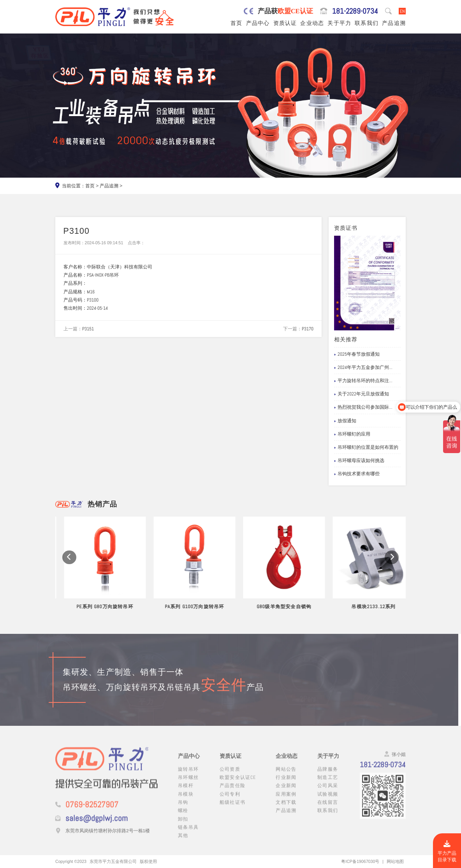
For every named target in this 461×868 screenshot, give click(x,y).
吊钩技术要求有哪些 (357, 474)
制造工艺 (328, 783)
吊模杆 (186, 792)
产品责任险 (232, 792)
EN (402, 11)
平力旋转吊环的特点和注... (363, 381)
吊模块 (186, 800)
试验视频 (328, 800)
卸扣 (183, 825)
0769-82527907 (92, 811)
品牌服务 (328, 775)
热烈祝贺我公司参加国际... (363, 407)
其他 (183, 841)
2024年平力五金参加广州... (363, 368)
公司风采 (328, 792)
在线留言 (328, 808)
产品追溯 (394, 23)
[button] (69, 566)
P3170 (308, 329)
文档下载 (286, 808)
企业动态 (312, 23)
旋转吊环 (188, 775)
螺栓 (183, 817)
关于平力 (339, 23)
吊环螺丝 (188, 783)
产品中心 (258, 23)
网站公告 (286, 775)
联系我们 (367, 23)
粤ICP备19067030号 (360, 861)
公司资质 (230, 775)
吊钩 (183, 808)
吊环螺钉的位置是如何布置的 (366, 447)
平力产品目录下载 (447, 851)
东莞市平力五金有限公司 (113, 861)
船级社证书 (232, 808)
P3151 (88, 329)
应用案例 (286, 800)
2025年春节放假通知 (357, 354)
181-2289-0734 (355, 11)
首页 (236, 23)
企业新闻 (286, 792)
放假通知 (345, 421)
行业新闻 (286, 783)
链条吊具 (188, 833)
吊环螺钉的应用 (352, 434)
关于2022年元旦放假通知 (362, 394)
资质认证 (285, 23)
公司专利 (230, 800)
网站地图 (395, 861)
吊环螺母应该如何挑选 (359, 461)
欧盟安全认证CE (238, 783)
